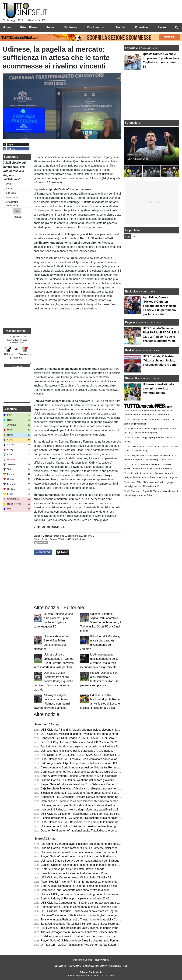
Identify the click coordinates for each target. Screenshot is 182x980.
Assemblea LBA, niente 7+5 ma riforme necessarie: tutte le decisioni (83, 882)
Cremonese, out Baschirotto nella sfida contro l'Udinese (75, 890)
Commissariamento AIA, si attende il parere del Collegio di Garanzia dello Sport (90, 772)
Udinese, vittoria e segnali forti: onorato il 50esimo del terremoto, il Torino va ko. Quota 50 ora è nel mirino (101, 622)
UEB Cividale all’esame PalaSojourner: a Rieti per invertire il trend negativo (87, 814)
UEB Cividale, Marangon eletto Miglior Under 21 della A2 (76, 877)
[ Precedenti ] (17, 358)
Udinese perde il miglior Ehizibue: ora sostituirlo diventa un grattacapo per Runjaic (92, 826)
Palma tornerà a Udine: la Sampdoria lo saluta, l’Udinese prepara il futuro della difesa (94, 907)
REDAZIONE (74, 966)
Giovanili (131, 378)
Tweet (62, 552)
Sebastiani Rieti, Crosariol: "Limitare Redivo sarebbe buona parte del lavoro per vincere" (95, 797)
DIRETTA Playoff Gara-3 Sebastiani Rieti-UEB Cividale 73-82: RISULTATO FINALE (92, 742)
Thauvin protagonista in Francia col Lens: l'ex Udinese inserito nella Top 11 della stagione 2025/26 (101, 932)
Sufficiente (11, 193)
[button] (17, 211)
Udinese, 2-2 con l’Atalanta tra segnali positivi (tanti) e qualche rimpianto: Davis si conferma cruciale (53, 681)
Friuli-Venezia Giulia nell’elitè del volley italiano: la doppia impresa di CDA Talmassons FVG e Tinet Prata (106, 928)
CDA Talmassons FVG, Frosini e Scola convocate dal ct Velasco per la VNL (87, 759)
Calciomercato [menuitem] (97, 27)
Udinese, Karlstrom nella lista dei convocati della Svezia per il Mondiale (85, 852)
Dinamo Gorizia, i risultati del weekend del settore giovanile (77, 780)
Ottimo (9, 184)
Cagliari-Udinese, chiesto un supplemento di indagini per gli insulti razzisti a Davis (91, 865)
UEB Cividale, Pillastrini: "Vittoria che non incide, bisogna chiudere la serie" (87, 730)
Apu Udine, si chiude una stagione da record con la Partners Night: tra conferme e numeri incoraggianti (104, 746)
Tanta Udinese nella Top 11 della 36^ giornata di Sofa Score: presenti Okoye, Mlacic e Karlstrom (100, 924)
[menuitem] (176, 27)
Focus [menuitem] (50, 27)
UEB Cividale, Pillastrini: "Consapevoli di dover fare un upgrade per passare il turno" (93, 911)
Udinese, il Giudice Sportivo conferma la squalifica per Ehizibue (80, 861)
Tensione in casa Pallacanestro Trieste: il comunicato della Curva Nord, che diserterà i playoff (98, 919)
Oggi (128, 237)
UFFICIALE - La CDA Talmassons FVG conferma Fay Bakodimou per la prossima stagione (97, 945)
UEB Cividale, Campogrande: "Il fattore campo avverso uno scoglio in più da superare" (94, 903)
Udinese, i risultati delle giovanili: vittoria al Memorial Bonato (158, 389)
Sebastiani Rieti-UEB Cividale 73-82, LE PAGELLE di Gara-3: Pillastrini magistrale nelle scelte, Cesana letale (108, 738)
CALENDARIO (90, 966)
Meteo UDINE (17, 367)
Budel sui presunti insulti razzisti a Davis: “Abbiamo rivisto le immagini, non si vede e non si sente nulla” (105, 936)
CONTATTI (105, 966)
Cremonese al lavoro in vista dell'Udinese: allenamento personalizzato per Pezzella (92, 801)
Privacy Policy (101, 960)
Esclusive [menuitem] (71, 27)
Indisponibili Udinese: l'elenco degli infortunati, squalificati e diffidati (82, 810)
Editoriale (48, 536)
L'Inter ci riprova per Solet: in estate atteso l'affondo (73, 869)
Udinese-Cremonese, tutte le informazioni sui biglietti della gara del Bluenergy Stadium (94, 915)
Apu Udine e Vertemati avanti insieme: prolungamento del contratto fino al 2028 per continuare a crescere (106, 844)
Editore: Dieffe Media (91, 972)
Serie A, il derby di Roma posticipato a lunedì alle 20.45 (75, 898)
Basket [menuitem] (162, 27)
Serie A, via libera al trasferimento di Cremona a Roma (75, 873)
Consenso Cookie (82, 960)
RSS (125, 966)
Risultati (17, 217)
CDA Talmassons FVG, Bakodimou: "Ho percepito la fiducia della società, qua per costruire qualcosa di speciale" (111, 822)
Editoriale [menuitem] (141, 27)
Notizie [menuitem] (121, 27)
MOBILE (117, 966)
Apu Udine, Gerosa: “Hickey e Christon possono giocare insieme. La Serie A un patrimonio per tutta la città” (160, 306)
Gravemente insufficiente (12, 203)
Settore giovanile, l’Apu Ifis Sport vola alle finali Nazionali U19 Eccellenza (86, 763)
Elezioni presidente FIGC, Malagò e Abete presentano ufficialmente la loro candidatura (94, 793)
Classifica (10, 409)
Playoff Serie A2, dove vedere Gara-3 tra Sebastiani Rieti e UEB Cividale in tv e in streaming (98, 784)
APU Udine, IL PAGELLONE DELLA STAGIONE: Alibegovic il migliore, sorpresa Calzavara (97, 755)
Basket (129, 350)
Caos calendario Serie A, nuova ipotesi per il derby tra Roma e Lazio (83, 767)
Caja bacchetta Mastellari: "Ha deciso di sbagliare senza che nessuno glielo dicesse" (93, 789)
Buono (9, 188)
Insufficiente (12, 197)
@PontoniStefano (76, 539)
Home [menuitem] (7, 27)
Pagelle (130, 322)
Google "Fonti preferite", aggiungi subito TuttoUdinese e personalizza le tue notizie (92, 831)
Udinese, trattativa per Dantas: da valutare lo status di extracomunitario (85, 805)
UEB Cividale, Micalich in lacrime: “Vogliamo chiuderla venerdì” (80, 734)
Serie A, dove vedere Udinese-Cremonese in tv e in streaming (79, 776)
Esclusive (131, 291)
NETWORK (60, 966)
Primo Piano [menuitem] (28, 27)
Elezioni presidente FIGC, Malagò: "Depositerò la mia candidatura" (82, 818)
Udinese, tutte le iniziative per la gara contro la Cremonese (77, 751)
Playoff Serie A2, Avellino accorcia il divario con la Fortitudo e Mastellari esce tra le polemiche (99, 856)
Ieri (134, 237)
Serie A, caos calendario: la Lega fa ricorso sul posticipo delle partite (83, 886)
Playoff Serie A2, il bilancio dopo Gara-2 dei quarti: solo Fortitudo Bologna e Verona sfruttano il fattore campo (108, 941)
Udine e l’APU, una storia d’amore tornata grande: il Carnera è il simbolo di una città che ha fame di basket (107, 894)
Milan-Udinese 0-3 (139, 159)
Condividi (43, 552)
